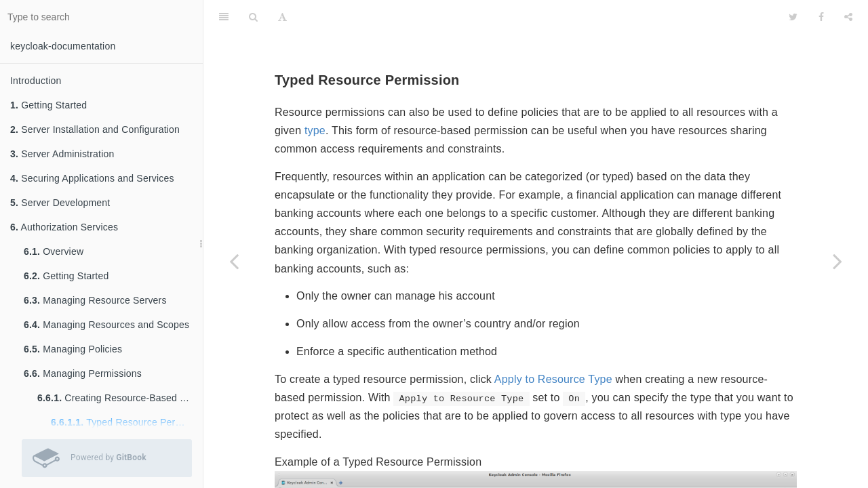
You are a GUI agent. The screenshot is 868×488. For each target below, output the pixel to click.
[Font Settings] (282, 17)
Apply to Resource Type (553, 379)
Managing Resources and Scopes (106, 325)
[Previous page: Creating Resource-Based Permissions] (234, 261)
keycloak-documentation (63, 46)
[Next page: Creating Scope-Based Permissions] (837, 261)
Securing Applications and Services (92, 178)
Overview (54, 251)
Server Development (60, 203)
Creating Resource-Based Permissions (120, 398)
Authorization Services (64, 227)
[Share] (848, 17)
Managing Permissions (83, 373)
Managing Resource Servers (95, 300)
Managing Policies (73, 349)
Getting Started (48, 105)
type (315, 130)
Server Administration (62, 154)
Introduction (36, 81)
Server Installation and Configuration (95, 129)
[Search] (253, 17)
